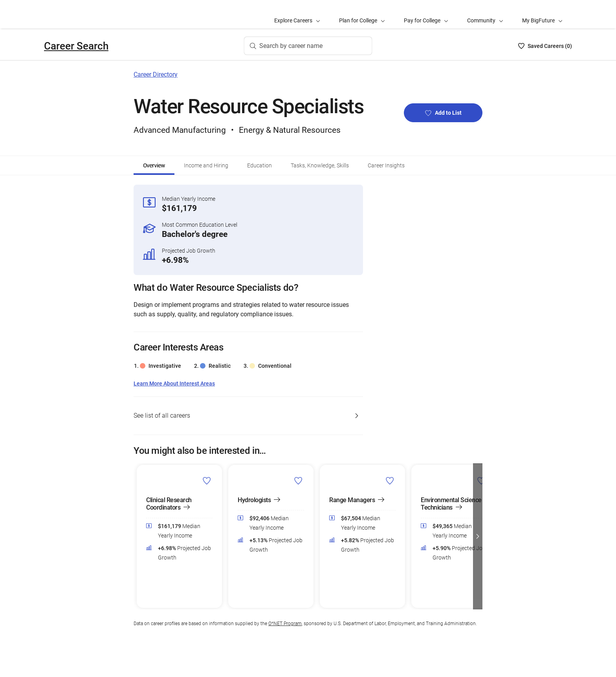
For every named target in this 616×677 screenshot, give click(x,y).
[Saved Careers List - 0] (545, 46)
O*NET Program (285, 624)
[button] (478, 536)
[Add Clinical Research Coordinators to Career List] (207, 481)
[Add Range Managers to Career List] (390, 481)
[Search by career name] (308, 46)
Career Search (76, 46)
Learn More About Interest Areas (174, 384)
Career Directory (156, 74)
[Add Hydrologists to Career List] (298, 481)
